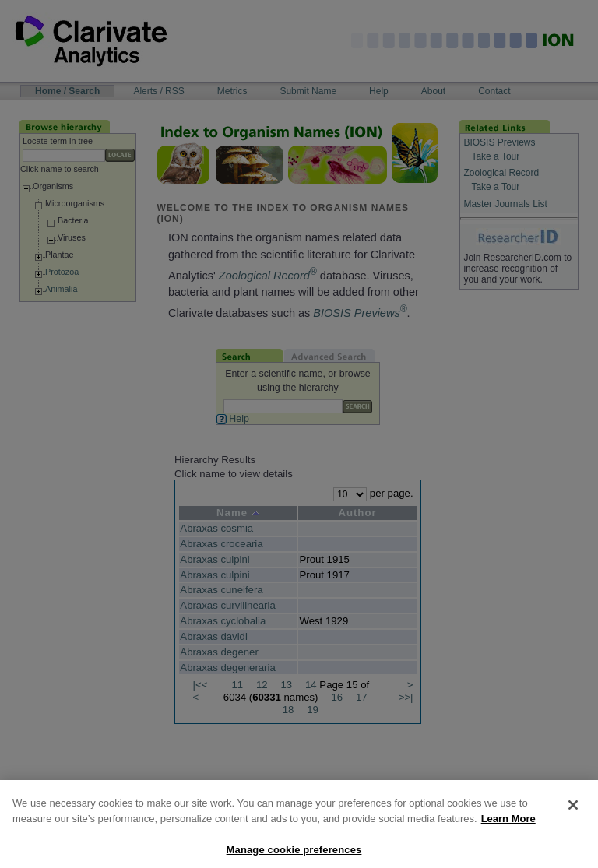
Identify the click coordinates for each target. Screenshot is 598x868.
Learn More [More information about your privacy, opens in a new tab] (508, 829)
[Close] (573, 816)
